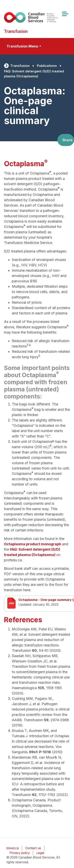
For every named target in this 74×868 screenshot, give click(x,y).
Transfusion (20, 66)
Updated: (25, 605)
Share (67, 140)
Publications (47, 66)
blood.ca (13, 848)
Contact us (33, 848)
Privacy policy (20, 853)
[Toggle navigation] (65, 14)
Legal (40, 853)
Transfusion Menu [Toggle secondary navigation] (22, 46)
